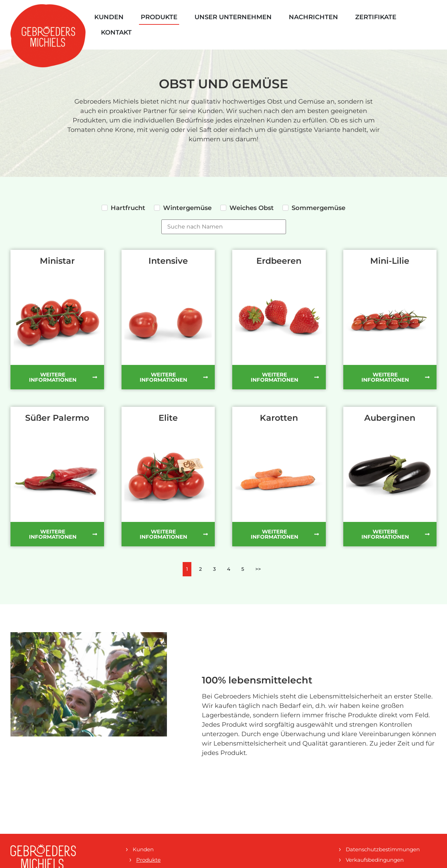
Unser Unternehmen (233, 17)
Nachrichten (313, 17)
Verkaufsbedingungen (375, 860)
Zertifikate (376, 17)
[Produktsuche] (224, 227)
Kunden (109, 17)
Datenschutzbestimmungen (383, 849)
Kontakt (116, 32)
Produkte (159, 17)
